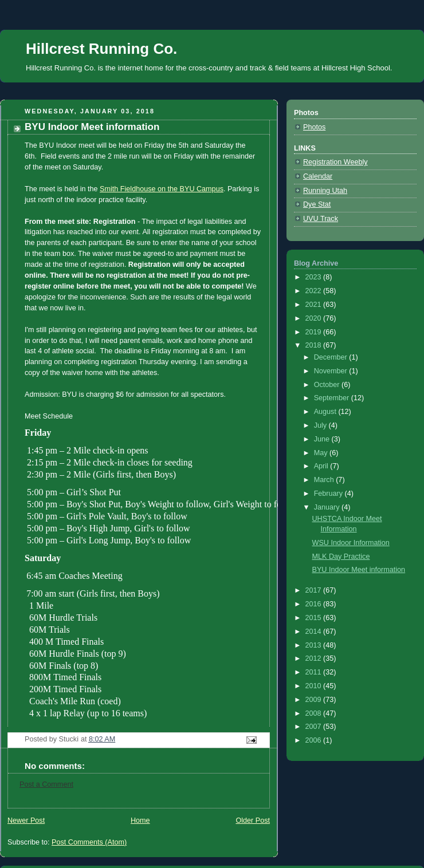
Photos (314, 127)
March (325, 480)
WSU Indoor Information (351, 543)
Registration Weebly (335, 162)
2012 (315, 658)
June (323, 439)
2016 (315, 604)
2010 (315, 686)
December (332, 357)
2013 (315, 645)
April (322, 466)
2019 (315, 332)
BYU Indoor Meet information (359, 570)
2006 (315, 740)
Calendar (318, 176)
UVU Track (321, 219)
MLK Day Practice (341, 557)
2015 (315, 618)
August (326, 412)
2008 (315, 713)
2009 (315, 700)
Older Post (253, 808)
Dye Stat (317, 204)
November (332, 371)
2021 (315, 305)
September (333, 398)
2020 (315, 318)
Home (140, 808)
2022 (315, 291)
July (321, 425)
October (328, 385)
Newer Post (26, 808)
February (329, 494)
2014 (315, 632)
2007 (315, 727)
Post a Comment (46, 772)
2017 (315, 590)
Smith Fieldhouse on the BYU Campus (162, 189)
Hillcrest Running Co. (101, 49)
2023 (315, 277)
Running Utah (325, 191)
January (328, 507)
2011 (315, 672)
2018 (315, 345)
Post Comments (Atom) (89, 830)
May (322, 453)
